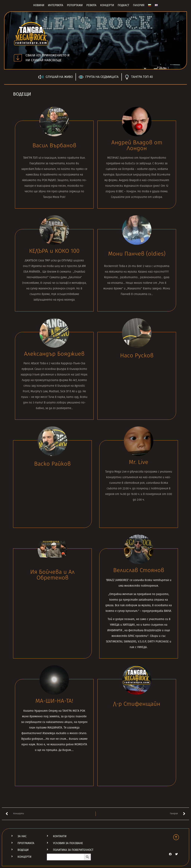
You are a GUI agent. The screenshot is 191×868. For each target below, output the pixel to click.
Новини (39, 5)
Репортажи (75, 5)
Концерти (107, 5)
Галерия (139, 5)
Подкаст (123, 5)
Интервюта (56, 5)
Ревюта (91, 5)
